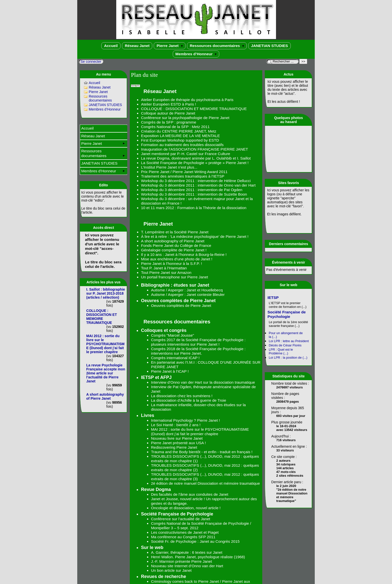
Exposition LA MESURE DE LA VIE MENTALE (180, 136)
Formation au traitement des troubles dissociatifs (182, 145)
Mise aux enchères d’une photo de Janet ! (177, 259)
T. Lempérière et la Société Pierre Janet (175, 232)
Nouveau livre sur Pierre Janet (177, 438)
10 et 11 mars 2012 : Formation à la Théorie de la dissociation (194, 208)
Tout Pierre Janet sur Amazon (166, 272)
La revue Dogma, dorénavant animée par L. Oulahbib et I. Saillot (196, 158)
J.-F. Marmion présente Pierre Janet (181, 561)
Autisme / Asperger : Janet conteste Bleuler (188, 295)
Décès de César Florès (285, 345)
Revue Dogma (156, 489)
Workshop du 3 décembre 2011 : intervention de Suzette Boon (194, 194)
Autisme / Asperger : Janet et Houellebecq (187, 290)
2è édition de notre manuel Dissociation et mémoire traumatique (205, 483)
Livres (148, 415)
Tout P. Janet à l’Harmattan (164, 268)
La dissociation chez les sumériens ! (182, 396)
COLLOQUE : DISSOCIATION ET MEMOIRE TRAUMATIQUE (194, 109)
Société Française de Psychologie (177, 514)
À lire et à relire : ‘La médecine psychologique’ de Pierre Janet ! (195, 236)
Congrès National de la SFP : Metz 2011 (175, 127)
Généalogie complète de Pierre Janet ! (174, 250)
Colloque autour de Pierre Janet (168, 113)
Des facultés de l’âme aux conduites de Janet (190, 494)
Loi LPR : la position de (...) (288, 358)
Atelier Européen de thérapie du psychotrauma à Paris (187, 100)
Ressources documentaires (217, 46)
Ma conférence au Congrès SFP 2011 (183, 537)
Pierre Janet (169, 46)
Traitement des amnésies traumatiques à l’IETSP (183, 176)
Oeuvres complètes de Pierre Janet (178, 301)
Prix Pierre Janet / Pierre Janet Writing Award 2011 (184, 172)
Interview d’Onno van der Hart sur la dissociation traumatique (203, 382)
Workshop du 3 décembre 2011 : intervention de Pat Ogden (192, 190)
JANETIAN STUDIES (269, 46)
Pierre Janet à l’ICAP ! (170, 371)
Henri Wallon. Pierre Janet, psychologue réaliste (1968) (198, 557)
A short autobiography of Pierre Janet (173, 241)
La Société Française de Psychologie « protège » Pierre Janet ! (195, 163)
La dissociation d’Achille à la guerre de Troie (189, 400)
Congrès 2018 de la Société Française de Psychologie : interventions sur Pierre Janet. (198, 351)
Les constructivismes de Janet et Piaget (185, 532)
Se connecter (91, 62)
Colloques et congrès (164, 330)
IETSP (273, 298)
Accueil (111, 46)
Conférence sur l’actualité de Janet (181, 519)
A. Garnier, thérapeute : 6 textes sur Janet (187, 552)
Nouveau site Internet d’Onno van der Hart (187, 566)
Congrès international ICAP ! (175, 358)
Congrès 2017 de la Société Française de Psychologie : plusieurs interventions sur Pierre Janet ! (198, 342)
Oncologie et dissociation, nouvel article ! (186, 508)
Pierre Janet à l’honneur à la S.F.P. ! (171, 263)
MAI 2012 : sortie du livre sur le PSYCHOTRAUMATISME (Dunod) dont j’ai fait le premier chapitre (200, 432)
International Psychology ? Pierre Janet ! (185, 420)
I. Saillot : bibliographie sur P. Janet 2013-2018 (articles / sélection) (106, 293)
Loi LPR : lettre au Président (289, 341)
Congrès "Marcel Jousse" (172, 335)
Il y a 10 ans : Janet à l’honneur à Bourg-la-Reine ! (184, 254)
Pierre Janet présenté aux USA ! (178, 443)
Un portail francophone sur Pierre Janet (174, 277)
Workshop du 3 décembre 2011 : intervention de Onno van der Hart (198, 185)
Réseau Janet (137, 46)
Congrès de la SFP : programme (169, 122)
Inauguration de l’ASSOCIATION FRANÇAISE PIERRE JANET (194, 149)
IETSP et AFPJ (156, 377)
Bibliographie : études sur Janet (175, 285)
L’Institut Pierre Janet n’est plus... (169, 167)
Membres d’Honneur (196, 54)
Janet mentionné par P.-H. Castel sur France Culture (186, 154)
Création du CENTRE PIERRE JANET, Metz (179, 131)
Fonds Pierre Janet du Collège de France (176, 245)
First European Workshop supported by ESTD (180, 140)
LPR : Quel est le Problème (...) (281, 351)
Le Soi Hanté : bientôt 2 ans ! (176, 425)
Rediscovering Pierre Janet (174, 447)
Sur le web (152, 547)
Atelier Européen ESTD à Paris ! (168, 104)
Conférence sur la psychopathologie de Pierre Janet (185, 118)
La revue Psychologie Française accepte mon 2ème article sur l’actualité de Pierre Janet (106, 373)
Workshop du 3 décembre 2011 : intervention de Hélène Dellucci (196, 181)
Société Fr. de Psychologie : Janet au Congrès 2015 (195, 541)
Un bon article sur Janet (171, 570)
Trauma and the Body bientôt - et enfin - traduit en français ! (202, 452)
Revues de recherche (163, 576)
